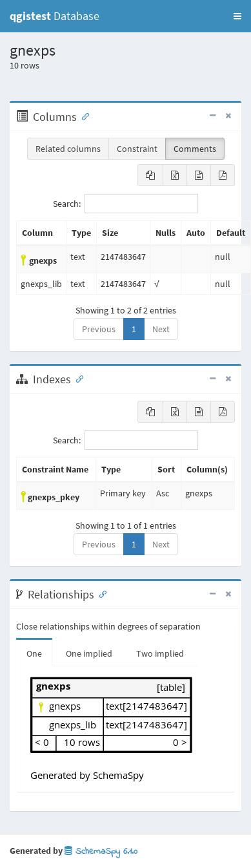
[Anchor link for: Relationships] (100, 593)
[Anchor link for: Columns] (83, 116)
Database (55, 16)
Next (161, 329)
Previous (99, 329)
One (34, 653)
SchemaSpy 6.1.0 (101, 852)
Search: (126, 204)
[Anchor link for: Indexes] (77, 378)
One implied (89, 653)
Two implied (160, 653)
